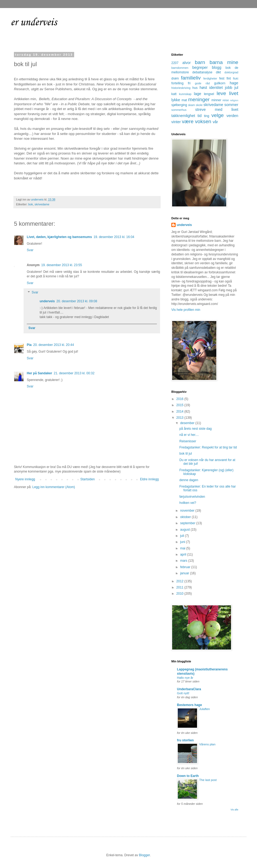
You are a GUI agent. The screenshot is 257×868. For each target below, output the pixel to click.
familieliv (191, 78)
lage (197, 94)
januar (185, 573)
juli (183, 536)
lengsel (209, 94)
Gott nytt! (183, 693)
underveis (47, 301)
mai (183, 548)
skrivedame (42, 204)
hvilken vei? (188, 503)
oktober (186, 517)
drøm (175, 78)
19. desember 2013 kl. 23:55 (62, 265)
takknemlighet (183, 116)
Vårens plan (207, 744)
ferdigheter (210, 78)
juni (183, 542)
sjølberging (179, 105)
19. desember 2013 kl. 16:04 (114, 237)
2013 (180, 418)
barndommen (180, 68)
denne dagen (189, 480)
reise (226, 100)
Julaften (205, 709)
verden (232, 116)
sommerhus (179, 110)
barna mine (224, 62)
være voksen (196, 121)
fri (189, 83)
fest (222, 78)
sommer (231, 105)
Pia (29, 345)
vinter (176, 122)
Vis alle (234, 810)
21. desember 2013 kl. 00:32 (74, 373)
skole (199, 105)
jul (236, 88)
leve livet (227, 93)
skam (191, 105)
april (184, 554)
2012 (180, 581)
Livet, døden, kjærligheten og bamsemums (59, 237)
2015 (180, 405)
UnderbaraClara (189, 689)
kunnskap (185, 94)
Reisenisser (188, 441)
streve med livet (217, 110)
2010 (180, 594)
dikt (219, 72)
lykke (176, 100)
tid (200, 116)
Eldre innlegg (149, 479)
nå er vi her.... (189, 435)
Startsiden (88, 479)
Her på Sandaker (39, 373)
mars (184, 561)
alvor (186, 63)
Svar (30, 250)
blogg (216, 67)
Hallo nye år (185, 678)
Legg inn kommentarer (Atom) (54, 487)
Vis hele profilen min (186, 310)
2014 (180, 412)
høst (203, 88)
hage (234, 83)
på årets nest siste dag (196, 429)
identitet (216, 88)
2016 (180, 399)
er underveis (34, 22)
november (188, 511)
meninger (199, 99)
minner (216, 100)
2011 (180, 587)
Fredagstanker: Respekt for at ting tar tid (208, 447)
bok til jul (186, 454)
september (188, 523)
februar (186, 567)
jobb (228, 88)
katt (174, 94)
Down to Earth (188, 776)
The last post (208, 780)
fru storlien (185, 740)
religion (234, 100)
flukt (236, 78)
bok (31, 204)
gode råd (202, 83)
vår (215, 122)
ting (207, 116)
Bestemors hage (189, 705)
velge (218, 115)
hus (195, 88)
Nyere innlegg (25, 479)
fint (229, 78)
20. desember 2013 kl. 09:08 (77, 301)
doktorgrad (231, 72)
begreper (200, 67)
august (185, 530)
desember (188, 423)
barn (200, 62)
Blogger (144, 855)
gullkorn (220, 83)
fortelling (177, 83)
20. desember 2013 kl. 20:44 (54, 345)
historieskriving (181, 88)
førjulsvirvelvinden (192, 497)
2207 (175, 63)
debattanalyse (203, 72)
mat (184, 100)
